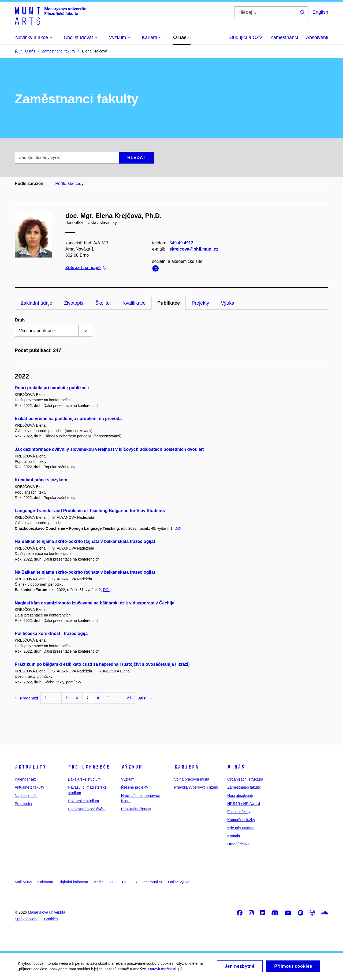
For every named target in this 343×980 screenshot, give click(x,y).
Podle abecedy (69, 183)
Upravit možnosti (166, 971)
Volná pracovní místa (192, 779)
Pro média (23, 804)
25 (129, 698)
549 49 (182, 243)
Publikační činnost (136, 809)
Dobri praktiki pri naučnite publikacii (52, 388)
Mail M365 (23, 882)
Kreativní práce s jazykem (41, 480)
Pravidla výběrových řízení (196, 787)
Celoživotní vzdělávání (87, 809)
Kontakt (234, 836)
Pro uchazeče (89, 767)
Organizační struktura (245, 779)
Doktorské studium (83, 801)
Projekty (200, 303)
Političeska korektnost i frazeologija (51, 633)
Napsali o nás (26, 796)
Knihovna (45, 882)
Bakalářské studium (84, 779)
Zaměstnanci (284, 37)
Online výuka (179, 882)
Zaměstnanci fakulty (244, 787)
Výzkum (132, 767)
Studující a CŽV (245, 37)
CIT (125, 882)
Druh (20, 320)
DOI (178, 528)
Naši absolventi (240, 796)
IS (135, 882)
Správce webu (27, 919)
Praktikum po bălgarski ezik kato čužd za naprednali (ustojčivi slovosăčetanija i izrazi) (102, 664)
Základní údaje (36, 303)
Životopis (74, 303)
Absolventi (317, 37)
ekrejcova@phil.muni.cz (194, 249)
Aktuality (30, 767)
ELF (113, 882)
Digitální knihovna (73, 882)
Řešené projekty (135, 787)
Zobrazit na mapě (86, 268)
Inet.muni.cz (152, 882)
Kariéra (186, 767)
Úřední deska (238, 844)
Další (145, 698)
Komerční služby (241, 820)
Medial (99, 882)
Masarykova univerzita (46, 912)
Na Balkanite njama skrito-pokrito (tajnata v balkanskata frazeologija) (85, 541)
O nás (236, 767)
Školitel (103, 303)
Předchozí (26, 698)
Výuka (228, 303)
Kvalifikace (134, 303)
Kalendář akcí (26, 779)
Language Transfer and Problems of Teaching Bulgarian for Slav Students (90, 511)
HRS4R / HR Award (244, 804)
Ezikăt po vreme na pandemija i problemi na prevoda (68, 419)
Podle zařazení (30, 183)
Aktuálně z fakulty (29, 787)
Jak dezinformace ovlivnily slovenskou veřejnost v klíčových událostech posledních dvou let (109, 449)
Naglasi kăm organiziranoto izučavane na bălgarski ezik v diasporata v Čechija (95, 603)
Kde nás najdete (241, 828)
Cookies (51, 919)
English (320, 12)
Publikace (169, 303)
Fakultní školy (239, 812)
